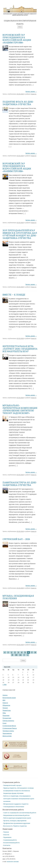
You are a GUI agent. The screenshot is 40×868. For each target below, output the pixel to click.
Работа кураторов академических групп (17, 818)
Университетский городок (12, 785)
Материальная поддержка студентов (16, 804)
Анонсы (5, 695)
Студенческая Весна (9, 726)
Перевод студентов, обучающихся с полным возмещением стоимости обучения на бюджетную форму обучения (18, 791)
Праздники (6, 716)
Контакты (7, 845)
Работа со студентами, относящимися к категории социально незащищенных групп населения (19, 799)
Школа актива (7, 736)
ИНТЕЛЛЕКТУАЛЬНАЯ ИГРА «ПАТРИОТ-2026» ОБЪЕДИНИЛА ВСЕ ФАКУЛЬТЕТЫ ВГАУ (20, 349)
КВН (4, 700)
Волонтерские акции (9, 698)
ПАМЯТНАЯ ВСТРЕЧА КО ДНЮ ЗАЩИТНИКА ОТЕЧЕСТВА (19, 484)
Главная (20, 10)
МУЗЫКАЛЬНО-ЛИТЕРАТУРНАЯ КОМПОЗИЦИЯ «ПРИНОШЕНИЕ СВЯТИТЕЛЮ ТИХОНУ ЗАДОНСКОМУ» (20, 409)
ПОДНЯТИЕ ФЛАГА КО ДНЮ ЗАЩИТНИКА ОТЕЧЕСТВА (18, 103)
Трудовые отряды (8, 731)
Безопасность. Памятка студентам (15, 826)
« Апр (4, 685)
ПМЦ (4, 713)
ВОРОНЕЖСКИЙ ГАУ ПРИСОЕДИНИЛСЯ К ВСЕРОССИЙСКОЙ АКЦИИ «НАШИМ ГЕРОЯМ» (17, 39)
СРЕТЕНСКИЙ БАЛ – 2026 (16, 539)
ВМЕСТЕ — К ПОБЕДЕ (14, 295)
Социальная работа (10, 840)
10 (16, 655)
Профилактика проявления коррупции (17, 823)
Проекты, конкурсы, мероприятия (15, 821)
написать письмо (13, 862)
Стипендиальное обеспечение (14, 807)
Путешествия (7, 718)
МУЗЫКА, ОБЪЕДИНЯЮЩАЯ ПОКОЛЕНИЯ (18, 597)
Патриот (5, 708)
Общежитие (6, 705)
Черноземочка (7, 733)
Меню (20, 27)
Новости (34, 94)
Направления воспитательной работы (16, 815)
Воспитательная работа (11, 843)
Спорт (5, 723)
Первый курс (7, 710)
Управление (7, 837)
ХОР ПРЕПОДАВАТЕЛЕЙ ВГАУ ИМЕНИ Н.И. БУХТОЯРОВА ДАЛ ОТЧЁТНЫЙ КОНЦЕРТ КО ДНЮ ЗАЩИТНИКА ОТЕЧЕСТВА (20, 234)
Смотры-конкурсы (8, 721)
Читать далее (31, 92)
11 (20, 655)
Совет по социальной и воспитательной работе (20, 813)
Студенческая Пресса (10, 728)
